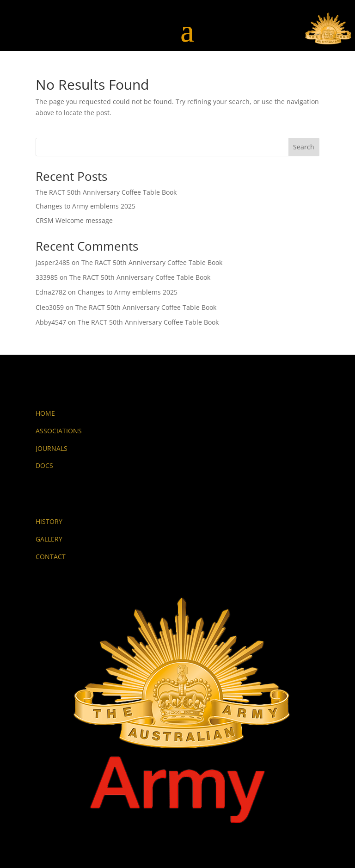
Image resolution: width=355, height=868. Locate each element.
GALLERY (49, 539)
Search (304, 147)
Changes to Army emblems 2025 (86, 206)
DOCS (44, 465)
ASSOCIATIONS (59, 431)
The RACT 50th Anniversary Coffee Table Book (106, 192)
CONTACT (51, 557)
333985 (47, 277)
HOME (45, 413)
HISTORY (49, 521)
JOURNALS (52, 448)
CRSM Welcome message (74, 220)
